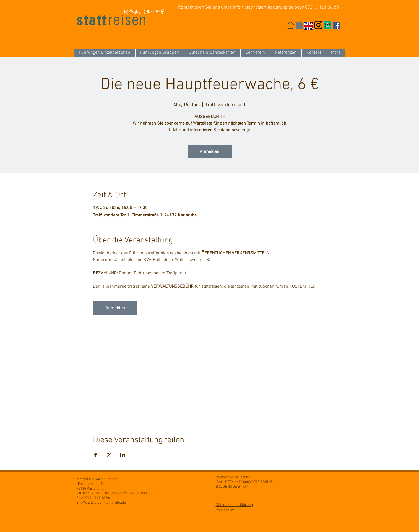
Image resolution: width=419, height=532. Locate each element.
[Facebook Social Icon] (336, 25)
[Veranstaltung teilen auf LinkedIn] (123, 455)
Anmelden (209, 152)
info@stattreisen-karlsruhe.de (263, 7)
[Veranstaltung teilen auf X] (109, 455)
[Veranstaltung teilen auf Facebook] (96, 455)
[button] (299, 24)
